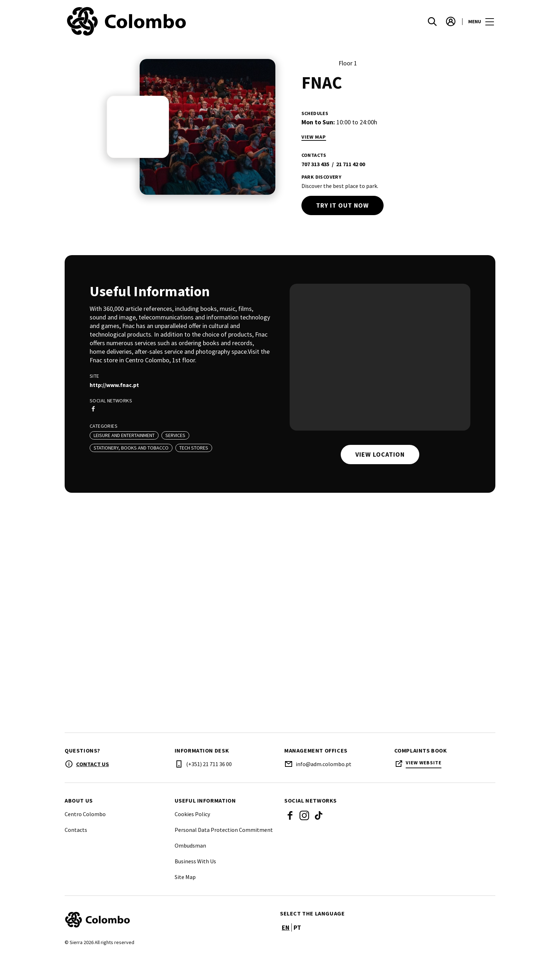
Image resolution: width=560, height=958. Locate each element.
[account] (451, 21)
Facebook (290, 815)
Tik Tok (319, 815)
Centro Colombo (85, 814)
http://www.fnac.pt (114, 385)
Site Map (185, 877)
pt (297, 927)
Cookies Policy (192, 814)
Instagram (304, 815)
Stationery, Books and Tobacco (131, 448)
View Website (424, 763)
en (286, 927)
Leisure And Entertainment (124, 435)
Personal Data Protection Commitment (224, 830)
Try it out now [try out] (342, 205)
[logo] (173, 21)
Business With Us (195, 861)
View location (380, 454)
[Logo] (168, 920)
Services (175, 435)
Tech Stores (194, 448)
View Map (314, 137)
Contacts (76, 830)
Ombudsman (190, 845)
